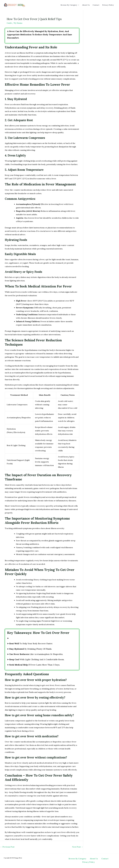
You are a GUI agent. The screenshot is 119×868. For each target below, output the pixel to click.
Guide (9, 23)
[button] (78, 5)
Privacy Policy (108, 5)
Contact (96, 5)
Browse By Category (70, 5)
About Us (86, 5)
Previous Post (7, 847)
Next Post (78, 847)
